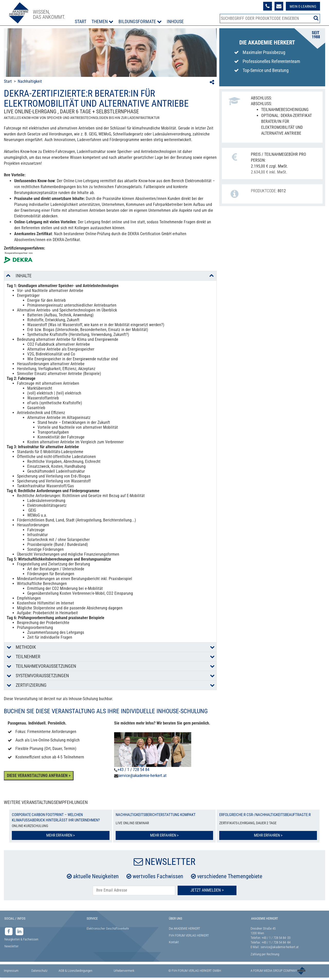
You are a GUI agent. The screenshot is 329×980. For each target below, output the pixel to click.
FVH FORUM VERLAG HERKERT (189, 935)
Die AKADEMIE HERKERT (185, 928)
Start (81, 21)
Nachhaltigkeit (30, 81)
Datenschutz (39, 971)
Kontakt (174, 942)
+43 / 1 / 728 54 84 (133, 770)
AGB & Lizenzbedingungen (75, 971)
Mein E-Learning (303, 6)
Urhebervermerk (124, 971)
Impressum (11, 971)
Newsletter (11, 946)
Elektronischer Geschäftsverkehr (108, 928)
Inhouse (175, 21)
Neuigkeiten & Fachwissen (21, 939)
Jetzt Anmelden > (207, 890)
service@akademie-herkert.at (142, 776)
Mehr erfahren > (61, 835)
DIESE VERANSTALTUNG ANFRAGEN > (39, 776)
